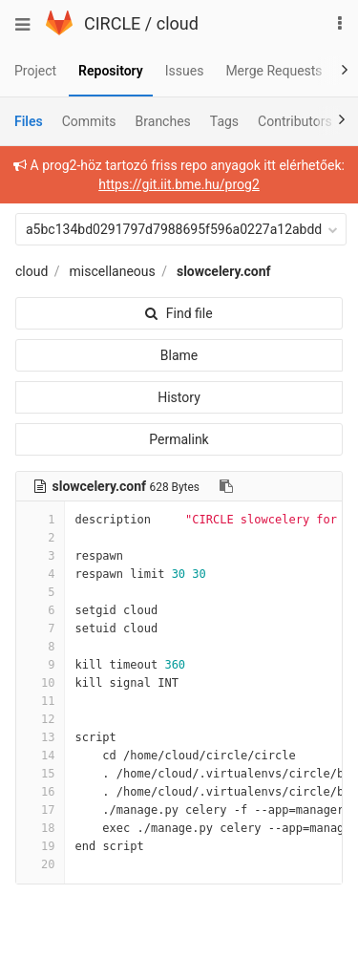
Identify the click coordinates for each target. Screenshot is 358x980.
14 (40, 756)
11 (40, 701)
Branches (163, 121)
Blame (179, 355)
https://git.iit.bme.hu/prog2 (179, 184)
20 (40, 864)
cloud (178, 23)
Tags (224, 121)
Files (29, 121)
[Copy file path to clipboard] (226, 486)
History (179, 397)
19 (40, 846)
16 (40, 792)
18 (40, 828)
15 (40, 774)
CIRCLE (112, 23)
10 (40, 683)
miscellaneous (113, 271)
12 (40, 719)
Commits (89, 121)
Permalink (179, 439)
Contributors (295, 121)
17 (40, 810)
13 (40, 737)
